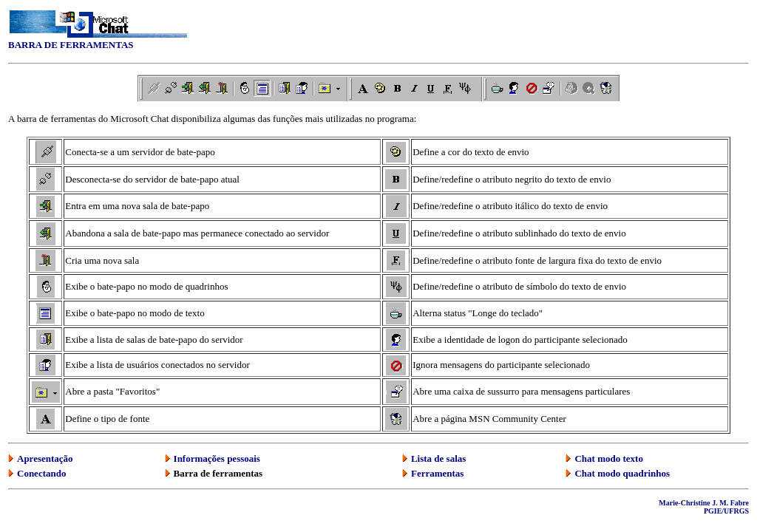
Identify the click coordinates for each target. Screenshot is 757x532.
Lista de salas (438, 458)
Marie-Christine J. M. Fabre (704, 503)
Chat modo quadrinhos (622, 473)
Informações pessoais (217, 458)
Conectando (41, 473)
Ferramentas (437, 473)
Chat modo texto (608, 458)
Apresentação (45, 458)
